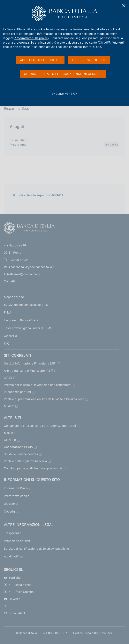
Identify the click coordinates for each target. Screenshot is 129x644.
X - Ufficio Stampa (19, 592)
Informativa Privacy (17, 488)
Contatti (9, 281)
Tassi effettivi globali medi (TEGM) (27, 328)
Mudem (9, 406)
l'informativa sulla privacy (32, 38)
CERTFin (10, 440)
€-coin (8, 433)
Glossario (10, 336)
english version (64, 96)
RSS (9, 606)
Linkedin (12, 599)
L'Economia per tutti (17, 392)
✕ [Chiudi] (124, 6)
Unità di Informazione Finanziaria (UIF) (30, 363)
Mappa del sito (14, 297)
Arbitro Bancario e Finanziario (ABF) (29, 371)
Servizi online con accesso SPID (26, 305)
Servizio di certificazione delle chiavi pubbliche (36, 549)
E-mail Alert (14, 613)
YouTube (12, 578)
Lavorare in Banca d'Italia (21, 320)
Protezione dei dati (17, 541)
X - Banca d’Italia (18, 585)
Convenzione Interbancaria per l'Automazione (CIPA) (40, 426)
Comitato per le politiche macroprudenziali (33, 468)
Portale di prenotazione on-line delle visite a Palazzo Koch (44, 399)
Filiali (8, 312)
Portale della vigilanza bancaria (25, 461)
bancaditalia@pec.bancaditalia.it (32, 267)
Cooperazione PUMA (18, 447)
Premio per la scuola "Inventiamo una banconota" (38, 385)
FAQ (7, 344)
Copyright (11, 511)
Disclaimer (11, 504)
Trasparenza (12, 533)
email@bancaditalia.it (28, 274)
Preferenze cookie (17, 496)
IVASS (8, 378)
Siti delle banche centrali (21, 454)
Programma (18, 145)
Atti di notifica (13, 556)
